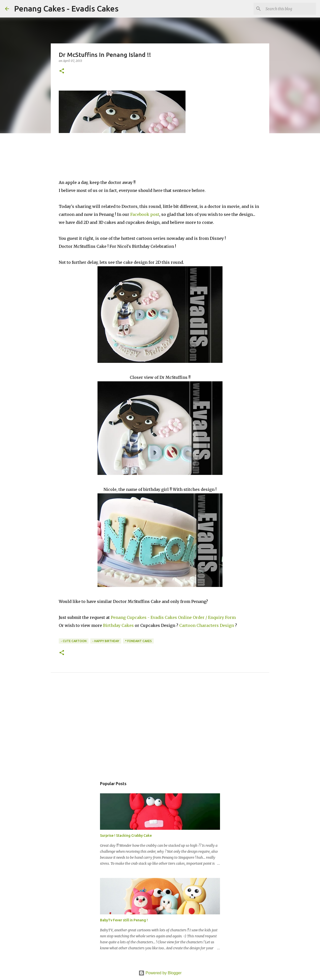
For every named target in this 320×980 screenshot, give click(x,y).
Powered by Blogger (160, 973)
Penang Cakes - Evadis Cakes (66, 8)
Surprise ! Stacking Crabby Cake (126, 836)
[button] (62, 71)
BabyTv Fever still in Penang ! (124, 920)
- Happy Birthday (106, 641)
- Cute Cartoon (74, 641)
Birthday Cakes (118, 625)
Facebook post (145, 214)
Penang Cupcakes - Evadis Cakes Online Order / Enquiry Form (173, 617)
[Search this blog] (290, 9)
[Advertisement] (160, 731)
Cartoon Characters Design (207, 625)
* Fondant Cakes (138, 641)
